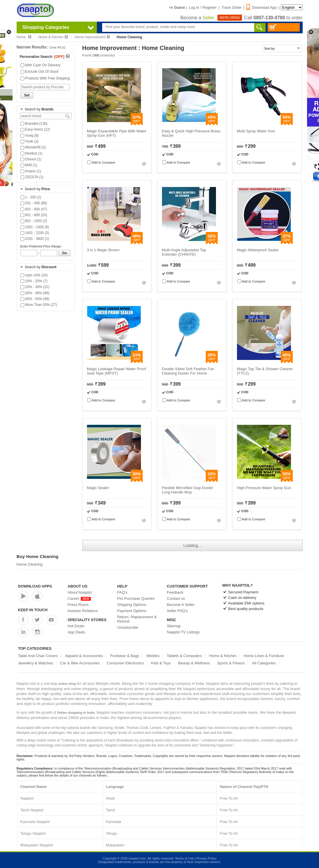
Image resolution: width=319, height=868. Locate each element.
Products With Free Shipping (45, 78)
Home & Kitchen (53, 37)
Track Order (232, 7)
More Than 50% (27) (39, 305)
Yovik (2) (29, 141)
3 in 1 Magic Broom (103, 250)
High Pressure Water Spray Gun (264, 488)
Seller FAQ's (177, 611)
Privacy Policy (206, 858)
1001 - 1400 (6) (35, 227)
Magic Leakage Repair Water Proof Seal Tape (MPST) (117, 371)
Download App (262, 7)
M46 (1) (29, 165)
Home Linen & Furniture (264, 656)
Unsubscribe (128, 627)
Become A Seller (181, 605)
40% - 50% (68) (35, 299)
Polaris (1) (31, 171)
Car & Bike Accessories (80, 663)
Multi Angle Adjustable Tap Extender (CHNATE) (184, 252)
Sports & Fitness (231, 663)
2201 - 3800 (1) (35, 239)
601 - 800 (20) (34, 215)
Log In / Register (203, 7)
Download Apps (35, 586)
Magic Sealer (98, 488)
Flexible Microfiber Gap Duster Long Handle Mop (188, 490)
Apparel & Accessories (84, 656)
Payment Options (132, 611)
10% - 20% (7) (34, 281)
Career (79, 598)
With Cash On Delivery (41, 65)
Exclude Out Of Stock (40, 72)
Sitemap (174, 626)
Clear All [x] (57, 47)
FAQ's (122, 592)
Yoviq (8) (30, 136)
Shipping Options (132, 605)
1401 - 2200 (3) (35, 233)
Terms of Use (184, 858)
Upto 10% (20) (34, 275)
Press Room (78, 605)
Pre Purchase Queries (136, 598)
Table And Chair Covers (38, 656)
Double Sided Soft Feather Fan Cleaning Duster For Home (188, 371)
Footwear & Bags (125, 656)
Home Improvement (92, 37)
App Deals (76, 632)
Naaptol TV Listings (183, 632)
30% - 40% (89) (35, 293)
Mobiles (153, 656)
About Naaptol (80, 592)
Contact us (176, 598)
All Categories (264, 663)
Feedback (175, 592)
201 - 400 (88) (34, 203)
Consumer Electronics (125, 663)
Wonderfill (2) (33, 147)
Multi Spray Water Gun (256, 131)
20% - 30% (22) (35, 287)
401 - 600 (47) (34, 209)
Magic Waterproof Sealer (258, 250)
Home (24, 37)
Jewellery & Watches (36, 663)
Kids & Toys (161, 663)
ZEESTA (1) (32, 177)
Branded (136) (34, 124)
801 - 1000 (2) (34, 221)
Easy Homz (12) (35, 129)
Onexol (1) (31, 159)
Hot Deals (76, 626)
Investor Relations (83, 611)
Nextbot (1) (32, 153)
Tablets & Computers (184, 656)
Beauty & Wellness (194, 663)
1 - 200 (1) (31, 197)
